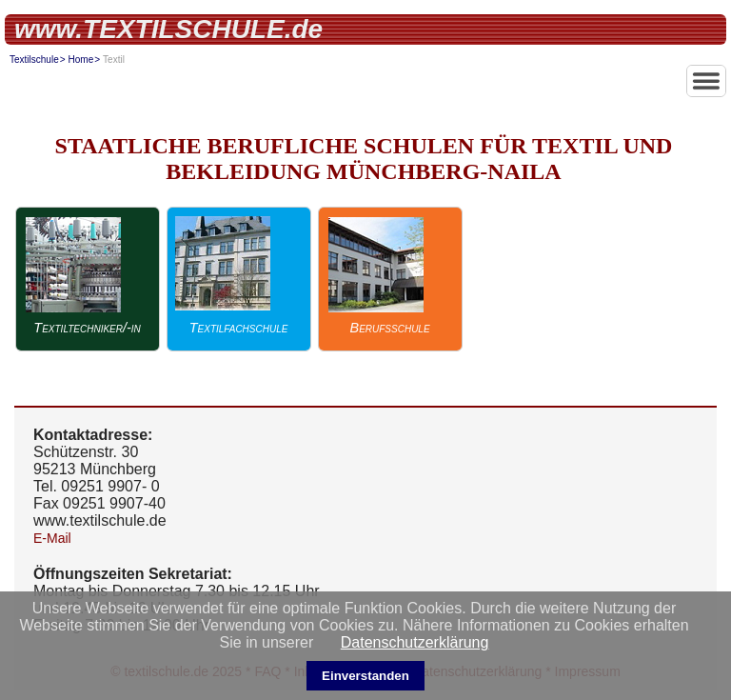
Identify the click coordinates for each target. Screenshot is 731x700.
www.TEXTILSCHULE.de (168, 29)
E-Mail (52, 538)
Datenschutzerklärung (415, 642)
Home (81, 60)
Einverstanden (365, 676)
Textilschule (34, 60)
